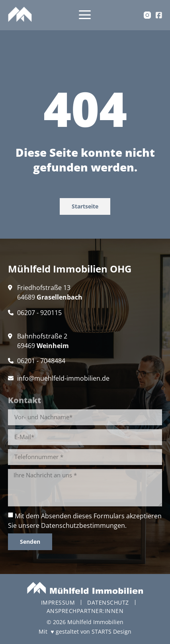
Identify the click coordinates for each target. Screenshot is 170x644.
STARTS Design (111, 631)
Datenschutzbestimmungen (83, 525)
